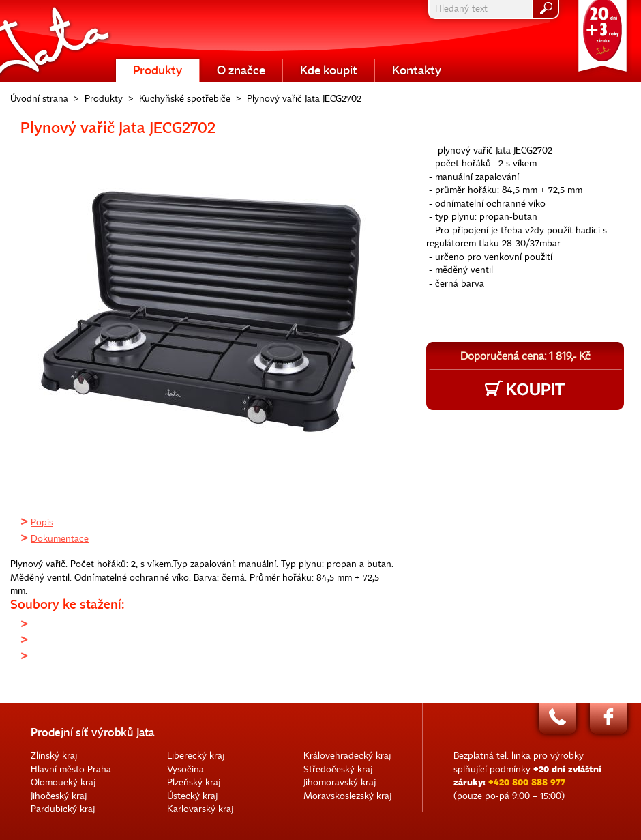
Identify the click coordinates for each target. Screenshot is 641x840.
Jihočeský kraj (59, 796)
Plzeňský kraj (194, 782)
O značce (241, 70)
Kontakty (417, 70)
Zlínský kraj (54, 756)
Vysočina (185, 769)
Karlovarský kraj (200, 809)
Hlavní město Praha (71, 769)
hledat (546, 9)
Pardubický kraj (63, 809)
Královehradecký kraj (347, 756)
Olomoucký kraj (63, 782)
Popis (42, 522)
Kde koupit (329, 70)
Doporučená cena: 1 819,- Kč (525, 356)
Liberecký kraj (196, 756)
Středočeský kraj (338, 769)
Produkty (158, 70)
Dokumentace (60, 539)
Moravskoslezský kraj (347, 796)
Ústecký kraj (192, 796)
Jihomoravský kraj (340, 782)
